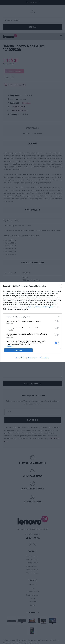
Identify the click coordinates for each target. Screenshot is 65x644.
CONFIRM (18, 350)
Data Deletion (20, 358)
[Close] (61, 286)
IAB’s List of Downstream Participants (41, 307)
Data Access (32, 358)
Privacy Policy (44, 358)
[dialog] (32, 322)
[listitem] (32, 317)
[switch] (57, 321)
